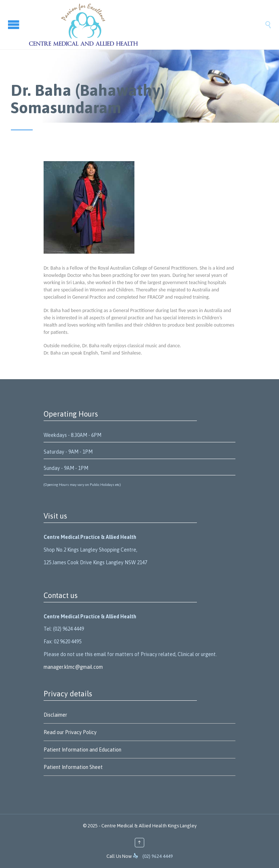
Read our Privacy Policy (70, 732)
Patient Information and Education (82, 750)
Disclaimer (55, 715)
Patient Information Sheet (73, 767)
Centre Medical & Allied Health (134, 826)
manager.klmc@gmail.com (73, 667)
